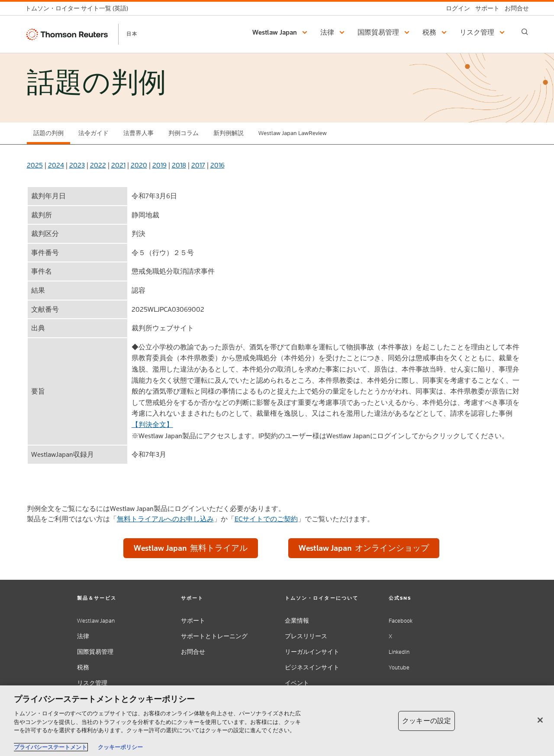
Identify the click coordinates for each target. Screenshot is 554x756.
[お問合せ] (514, 8)
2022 (98, 165)
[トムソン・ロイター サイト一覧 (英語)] (79, 8)
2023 (77, 165)
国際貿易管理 (95, 652)
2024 (56, 165)
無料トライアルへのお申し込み (165, 519)
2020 (139, 165)
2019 (159, 165)
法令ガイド (93, 133)
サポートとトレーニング (214, 636)
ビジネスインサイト (312, 667)
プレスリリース (306, 636)
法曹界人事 (138, 133)
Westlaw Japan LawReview (293, 133)
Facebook (401, 621)
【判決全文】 (152, 425)
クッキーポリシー (120, 747)
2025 (35, 165)
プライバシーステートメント (50, 747)
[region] (277, 721)
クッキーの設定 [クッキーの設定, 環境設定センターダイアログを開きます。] (427, 721)
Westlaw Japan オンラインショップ (364, 548)
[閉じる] (540, 720)
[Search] (525, 32)
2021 (118, 165)
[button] (281, 32)
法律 (83, 636)
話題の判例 (48, 133)
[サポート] (485, 8)
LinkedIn (399, 652)
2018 (179, 165)
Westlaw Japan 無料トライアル (191, 548)
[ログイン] (455, 8)
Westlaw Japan (96, 621)
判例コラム (184, 133)
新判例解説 (229, 133)
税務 (83, 667)
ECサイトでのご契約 (266, 519)
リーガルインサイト (312, 652)
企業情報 (297, 621)
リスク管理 (92, 683)
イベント (297, 683)
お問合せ (193, 652)
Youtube (399, 667)
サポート (193, 621)
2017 (198, 165)
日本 (132, 34)
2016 (217, 165)
